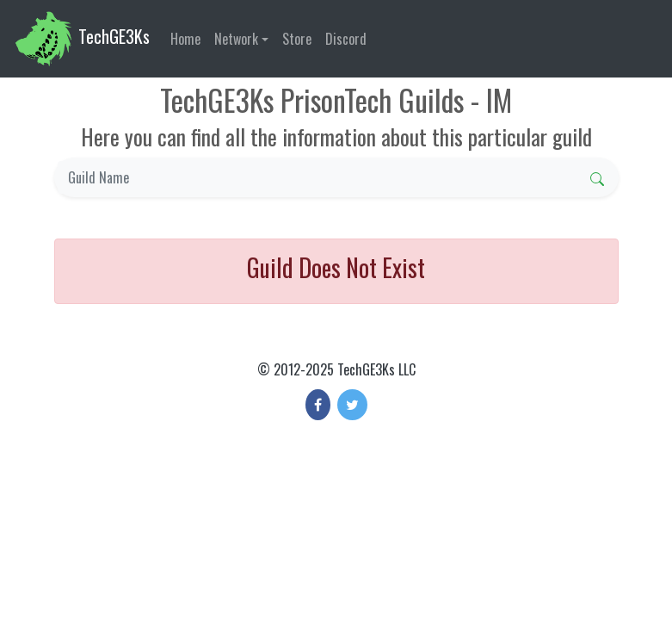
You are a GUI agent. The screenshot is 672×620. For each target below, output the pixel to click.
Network (236, 39)
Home (185, 39)
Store (297, 39)
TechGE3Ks (82, 39)
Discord (346, 39)
